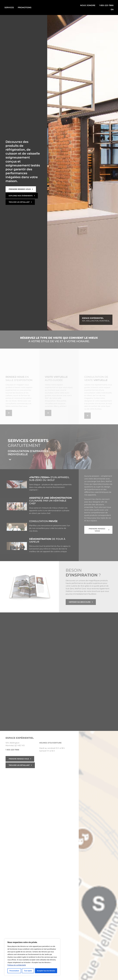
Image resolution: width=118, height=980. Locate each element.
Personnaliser (14, 971)
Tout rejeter (28, 971)
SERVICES (9, 7)
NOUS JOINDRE (88, 5)
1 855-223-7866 (106, 5)
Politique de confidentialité (17, 965)
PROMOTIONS (25, 7)
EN (112, 9)
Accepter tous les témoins (46, 971)
